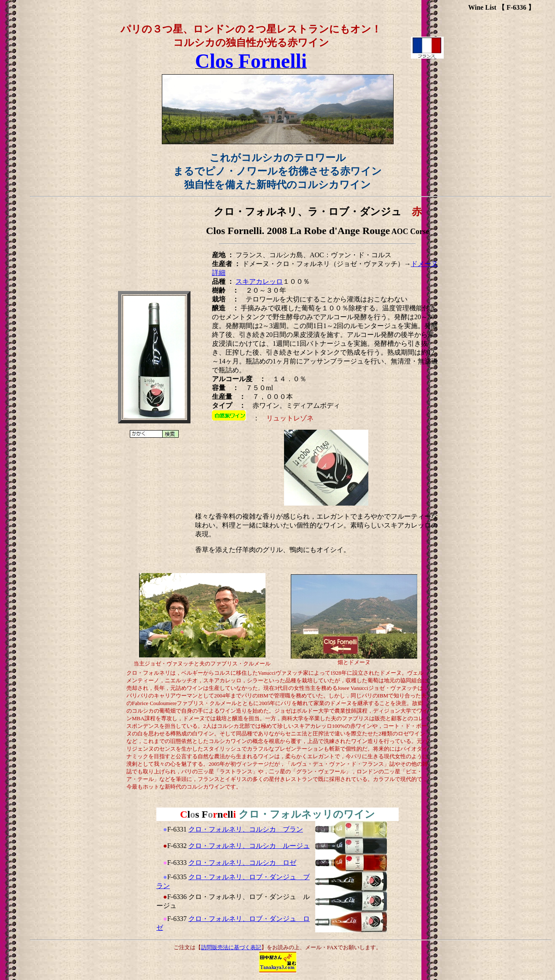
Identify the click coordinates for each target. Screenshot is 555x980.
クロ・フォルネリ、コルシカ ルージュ (249, 846)
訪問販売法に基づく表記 (231, 947)
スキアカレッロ (259, 281)
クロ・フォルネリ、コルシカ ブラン (246, 829)
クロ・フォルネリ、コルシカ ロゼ (242, 863)
